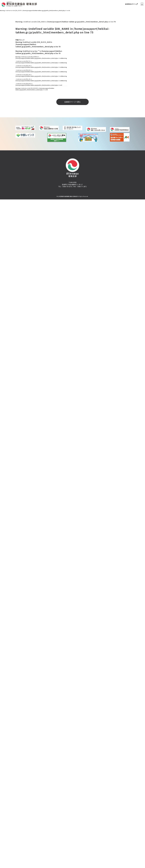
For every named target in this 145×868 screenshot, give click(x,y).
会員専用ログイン (129, 4)
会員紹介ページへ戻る (72, 102)
